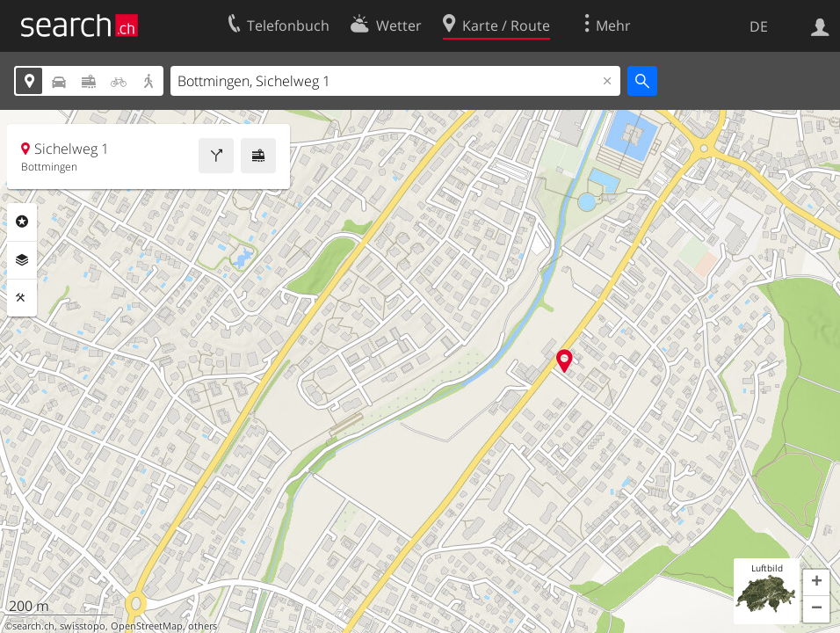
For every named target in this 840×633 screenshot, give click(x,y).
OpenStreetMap (147, 626)
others (203, 626)
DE (759, 26)
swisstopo (83, 626)
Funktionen (22, 298)
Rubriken (22, 222)
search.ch (33, 626)
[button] (816, 583)
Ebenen (22, 260)
